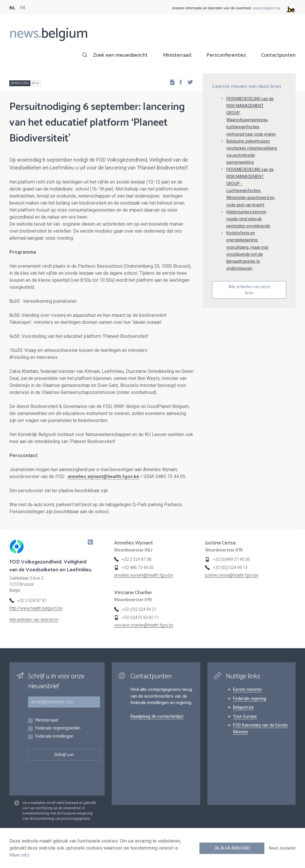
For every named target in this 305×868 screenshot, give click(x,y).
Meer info (19, 855)
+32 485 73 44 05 (138, 568)
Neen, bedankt (282, 848)
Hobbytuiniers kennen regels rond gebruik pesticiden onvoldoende (248, 219)
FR (23, 8)
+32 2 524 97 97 (32, 601)
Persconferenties (226, 55)
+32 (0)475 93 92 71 (140, 618)
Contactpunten (278, 55)
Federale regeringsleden (58, 728)
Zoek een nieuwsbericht (120, 55)
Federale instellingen (54, 737)
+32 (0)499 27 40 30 (231, 559)
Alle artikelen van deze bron (249, 290)
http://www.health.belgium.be (36, 608)
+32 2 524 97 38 (137, 559)
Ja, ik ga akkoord (232, 848)
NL (12, 8)
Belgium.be (243, 707)
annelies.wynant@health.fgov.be (103, 477)
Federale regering (250, 698)
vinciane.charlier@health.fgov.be (144, 625)
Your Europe (245, 716)
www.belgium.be (267, 8)
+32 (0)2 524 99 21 (139, 609)
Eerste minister (248, 689)
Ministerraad (177, 55)
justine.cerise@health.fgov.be (232, 575)
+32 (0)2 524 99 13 (230, 568)
